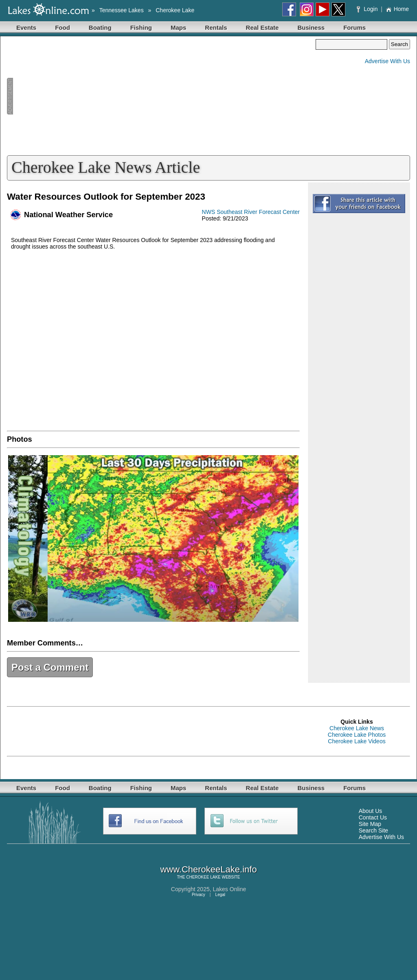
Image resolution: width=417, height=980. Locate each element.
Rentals (216, 28)
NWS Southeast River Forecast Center (251, 212)
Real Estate (262, 28)
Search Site (373, 830)
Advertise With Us (387, 61)
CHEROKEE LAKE (203, 877)
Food (63, 28)
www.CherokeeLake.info (208, 869)
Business (311, 28)
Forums (354, 28)
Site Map (370, 824)
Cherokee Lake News (357, 728)
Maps (178, 28)
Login (368, 9)
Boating (100, 28)
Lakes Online (230, 889)
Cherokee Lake (175, 10)
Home (397, 9)
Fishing (141, 28)
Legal (220, 895)
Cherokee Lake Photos (357, 735)
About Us (371, 811)
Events (26, 28)
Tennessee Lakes (122, 10)
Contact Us (373, 817)
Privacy (199, 895)
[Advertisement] (161, 96)
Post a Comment (50, 667)
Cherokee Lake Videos (357, 741)
